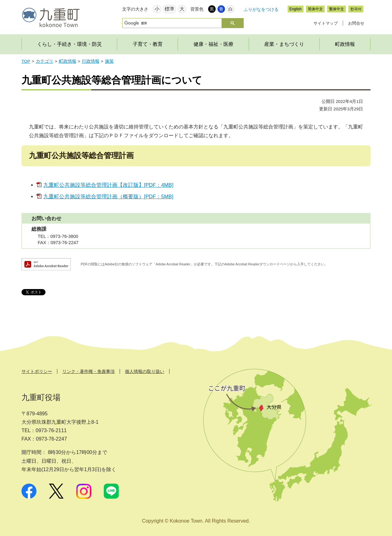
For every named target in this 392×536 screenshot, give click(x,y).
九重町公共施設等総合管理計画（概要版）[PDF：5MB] (108, 197)
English (296, 9)
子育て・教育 (148, 44)
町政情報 (345, 44)
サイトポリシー (37, 371)
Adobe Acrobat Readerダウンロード (46, 264)
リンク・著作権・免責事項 (88, 371)
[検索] (171, 23)
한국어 (356, 9)
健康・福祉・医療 (213, 44)
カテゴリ (45, 61)
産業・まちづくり (284, 44)
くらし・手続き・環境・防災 (69, 44)
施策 (109, 61)
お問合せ (356, 23)
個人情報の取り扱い (145, 371)
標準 (170, 9)
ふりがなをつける (261, 9)
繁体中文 (337, 9)
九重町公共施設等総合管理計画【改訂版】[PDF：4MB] (108, 185)
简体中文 (315, 9)
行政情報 (91, 61)
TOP (26, 61)
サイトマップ (326, 23)
